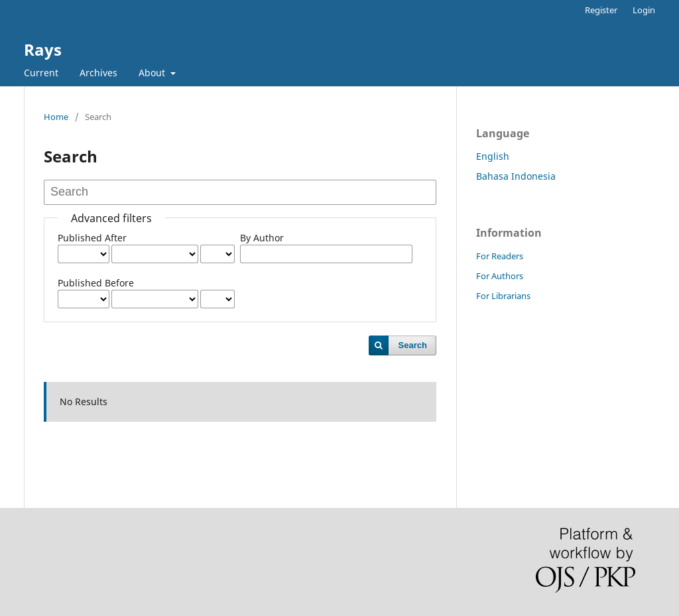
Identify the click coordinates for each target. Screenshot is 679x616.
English (493, 156)
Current (41, 73)
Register (601, 10)
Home (56, 117)
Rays (43, 49)
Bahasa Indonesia (516, 176)
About (153, 73)
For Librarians (503, 296)
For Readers (500, 256)
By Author (262, 238)
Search (413, 345)
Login (644, 10)
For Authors (500, 276)
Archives (98, 73)
